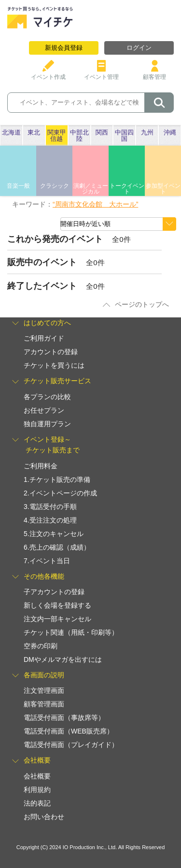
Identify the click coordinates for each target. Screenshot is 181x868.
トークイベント (127, 189)
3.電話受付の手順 (50, 507)
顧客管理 (154, 73)
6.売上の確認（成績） (57, 547)
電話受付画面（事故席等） (64, 718)
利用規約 (37, 790)
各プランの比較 (47, 397)
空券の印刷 (41, 646)
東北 (34, 132)
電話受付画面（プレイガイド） (71, 745)
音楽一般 (18, 186)
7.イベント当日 (47, 561)
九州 (147, 132)
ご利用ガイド (44, 338)
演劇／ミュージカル (91, 189)
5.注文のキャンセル (54, 534)
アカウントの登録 (51, 352)
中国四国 (124, 135)
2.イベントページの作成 (60, 493)
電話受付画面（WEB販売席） (69, 731)
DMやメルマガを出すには (63, 659)
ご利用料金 (41, 466)
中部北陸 (79, 135)
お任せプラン (44, 410)
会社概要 (37, 776)
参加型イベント (163, 189)
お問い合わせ (44, 817)
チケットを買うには (54, 365)
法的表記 (37, 803)
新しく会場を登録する (57, 605)
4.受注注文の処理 (50, 520)
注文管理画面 (44, 690)
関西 (102, 132)
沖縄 (170, 132)
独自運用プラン (47, 424)
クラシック (55, 186)
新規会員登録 (64, 48)
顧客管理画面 (44, 704)
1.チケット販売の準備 (57, 479)
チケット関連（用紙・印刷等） (71, 632)
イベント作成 (48, 73)
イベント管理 (101, 73)
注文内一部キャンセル (57, 619)
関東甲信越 (57, 135)
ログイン (139, 48)
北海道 (11, 132)
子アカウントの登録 (54, 592)
